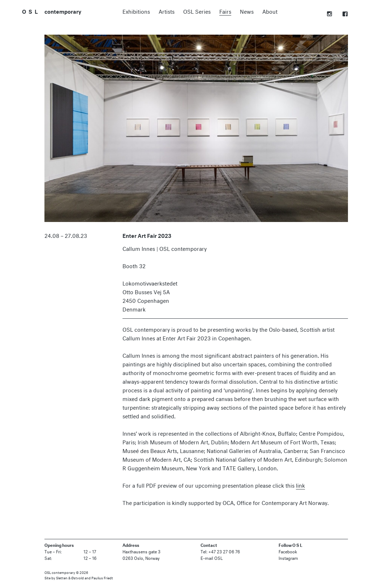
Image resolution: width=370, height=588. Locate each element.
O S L (30, 11)
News (247, 11)
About (270, 11)
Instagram (288, 557)
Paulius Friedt (102, 578)
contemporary (63, 11)
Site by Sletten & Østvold (64, 578)
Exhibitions (136, 11)
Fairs (225, 11)
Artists (167, 11)
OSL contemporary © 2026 (66, 572)
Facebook (288, 551)
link (300, 485)
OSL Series (197, 11)
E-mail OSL (212, 557)
